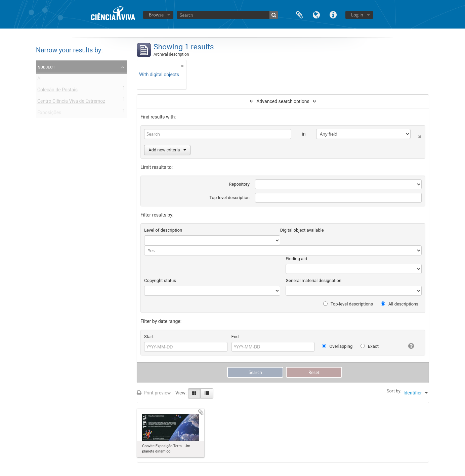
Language (316, 14)
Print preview (154, 393)
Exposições (49, 114)
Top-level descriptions (348, 304)
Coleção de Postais (57, 91)
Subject (47, 67)
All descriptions (399, 304)
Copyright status (160, 280)
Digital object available (302, 230)
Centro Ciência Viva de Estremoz (71, 102)
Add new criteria (167, 150)
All (40, 80)
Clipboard (299, 14)
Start (149, 337)
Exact (370, 346)
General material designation (313, 280)
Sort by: (394, 391)
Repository (239, 184)
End (235, 337)
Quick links (333, 14)
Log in (357, 15)
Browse (156, 15)
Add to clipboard (201, 412)
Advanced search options (283, 101)
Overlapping (337, 346)
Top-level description (229, 198)
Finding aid (296, 259)
